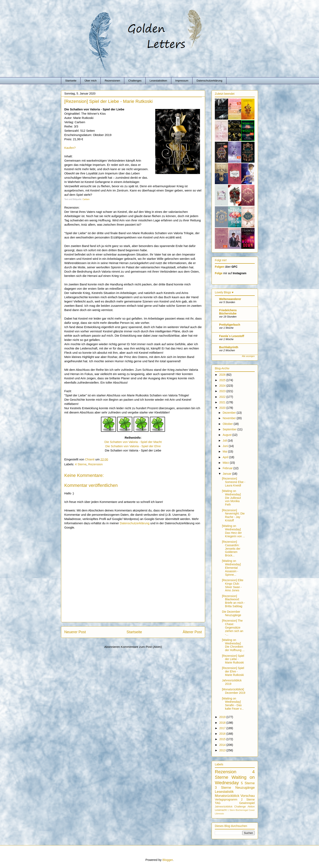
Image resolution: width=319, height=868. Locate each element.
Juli (225, 441)
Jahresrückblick (224, 807)
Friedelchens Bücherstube (228, 312)
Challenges (135, 81)
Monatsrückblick (227, 796)
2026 (223, 375)
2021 (223, 402)
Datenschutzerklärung (209, 81)
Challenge (240, 807)
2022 (223, 397)
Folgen (220, 267)
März (226, 463)
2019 (223, 717)
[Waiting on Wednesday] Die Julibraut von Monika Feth (231, 498)
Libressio (219, 814)
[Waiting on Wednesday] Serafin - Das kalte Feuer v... (233, 704)
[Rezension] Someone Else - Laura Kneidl (234, 482)
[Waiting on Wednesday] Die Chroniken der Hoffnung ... (233, 645)
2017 (223, 728)
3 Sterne (223, 788)
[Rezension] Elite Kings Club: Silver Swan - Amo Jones (233, 585)
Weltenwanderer (230, 299)
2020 (223, 408)
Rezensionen (113, 81)
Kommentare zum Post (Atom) (141, 647)
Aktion (251, 807)
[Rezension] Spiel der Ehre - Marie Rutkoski (233, 671)
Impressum (182, 81)
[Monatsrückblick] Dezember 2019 (234, 691)
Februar (228, 468)
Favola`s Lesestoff (232, 336)
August (227, 435)
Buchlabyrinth (229, 347)
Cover (252, 810)
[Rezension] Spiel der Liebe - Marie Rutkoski (233, 659)
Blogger (168, 860)
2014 (223, 745)
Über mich (90, 81)
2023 (223, 391)
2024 (223, 386)
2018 (223, 723)
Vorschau (248, 796)
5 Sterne (248, 783)
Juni (226, 446)
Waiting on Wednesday (235, 780)
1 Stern (231, 810)
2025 (223, 380)
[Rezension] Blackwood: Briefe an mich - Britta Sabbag (233, 601)
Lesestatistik (224, 792)
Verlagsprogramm (226, 799)
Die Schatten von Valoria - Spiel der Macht (133, 442)
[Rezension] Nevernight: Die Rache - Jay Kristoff (233, 515)
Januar (227, 474)
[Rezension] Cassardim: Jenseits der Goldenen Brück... (231, 549)
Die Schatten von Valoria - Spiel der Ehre (133, 446)
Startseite (71, 81)
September (230, 429)
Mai (225, 451)
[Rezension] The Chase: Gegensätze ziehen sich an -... (233, 627)
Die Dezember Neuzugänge (232, 613)
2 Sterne (248, 799)
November (229, 418)
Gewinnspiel (247, 803)
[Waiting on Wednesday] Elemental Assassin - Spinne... (231, 568)
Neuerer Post (75, 632)
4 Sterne (81, 464)
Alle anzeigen (248, 356)
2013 (223, 750)
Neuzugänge (245, 788)
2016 (223, 734)
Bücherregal (242, 810)
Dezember (229, 413)
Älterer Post (192, 632)
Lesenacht (221, 810)
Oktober (228, 424)
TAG (218, 803)
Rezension (96, 464)
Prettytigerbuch (230, 325)
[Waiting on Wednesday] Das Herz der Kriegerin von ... (233, 531)
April (226, 457)
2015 (223, 739)
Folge (219, 273)
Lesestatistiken (158, 81)
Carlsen (86, 199)
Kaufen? (70, 148)
